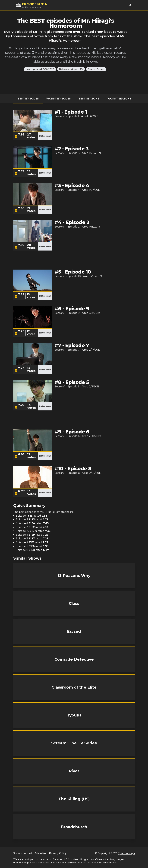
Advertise (41, 853)
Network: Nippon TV (71, 69)
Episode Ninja (126, 853)
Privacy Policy (58, 853)
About (28, 853)
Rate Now (45, 136)
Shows (17, 853)
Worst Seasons (119, 99)
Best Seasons (89, 99)
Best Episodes (28, 99)
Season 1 (60, 116)
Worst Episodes (58, 99)
